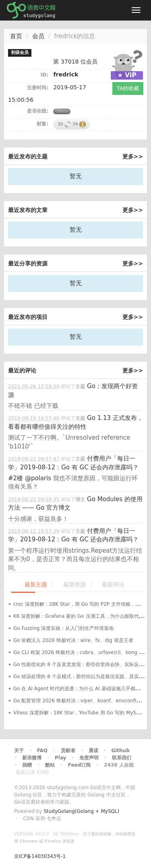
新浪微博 (32, 758)
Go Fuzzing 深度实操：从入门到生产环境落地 (63, 628)
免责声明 (89, 758)
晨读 (93, 751)
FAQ (42, 751)
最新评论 (113, 585)
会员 (38, 36)
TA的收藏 (128, 88)
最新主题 (36, 585)
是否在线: (38, 111)
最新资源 (74, 585)
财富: (42, 124)
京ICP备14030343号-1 (40, 856)
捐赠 (27, 765)
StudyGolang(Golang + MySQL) (81, 811)
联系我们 (122, 758)
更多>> (133, 156)
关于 (19, 751)
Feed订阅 (80, 765)
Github (120, 751)
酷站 (50, 765)
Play (60, 758)
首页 (16, 36)
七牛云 (54, 819)
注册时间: (38, 88)
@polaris (38, 478)
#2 (16, 478)
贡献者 (68, 751)
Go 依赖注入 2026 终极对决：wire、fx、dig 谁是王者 (73, 640)
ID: (44, 75)
